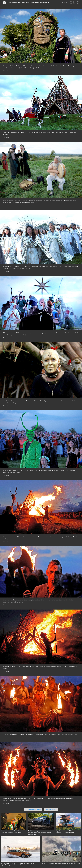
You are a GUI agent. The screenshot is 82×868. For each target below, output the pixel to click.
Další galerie (51, 810)
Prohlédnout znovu (33, 810)
